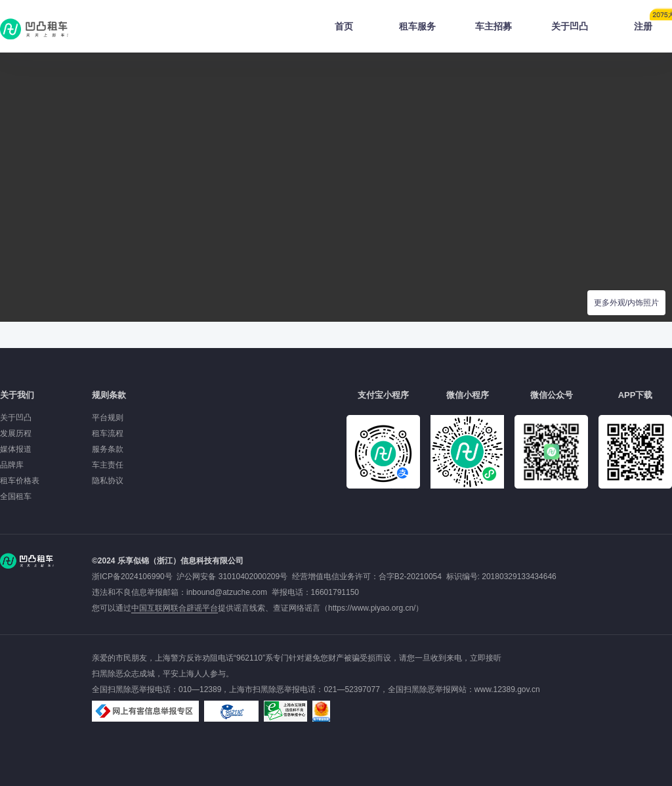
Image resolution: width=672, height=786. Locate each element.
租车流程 (108, 433)
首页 (344, 26)
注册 (653, 22)
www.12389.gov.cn (507, 689)
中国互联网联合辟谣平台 (175, 608)
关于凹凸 (570, 26)
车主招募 (493, 26)
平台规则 (108, 418)
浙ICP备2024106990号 (134, 577)
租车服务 (417, 26)
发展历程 (16, 433)
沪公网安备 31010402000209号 (232, 577)
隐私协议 (108, 481)
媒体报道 (16, 449)
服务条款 (108, 449)
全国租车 (16, 496)
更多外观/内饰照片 (626, 303)
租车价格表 (20, 481)
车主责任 (108, 465)
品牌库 (12, 465)
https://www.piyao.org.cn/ (372, 608)
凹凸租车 (35, 29)
